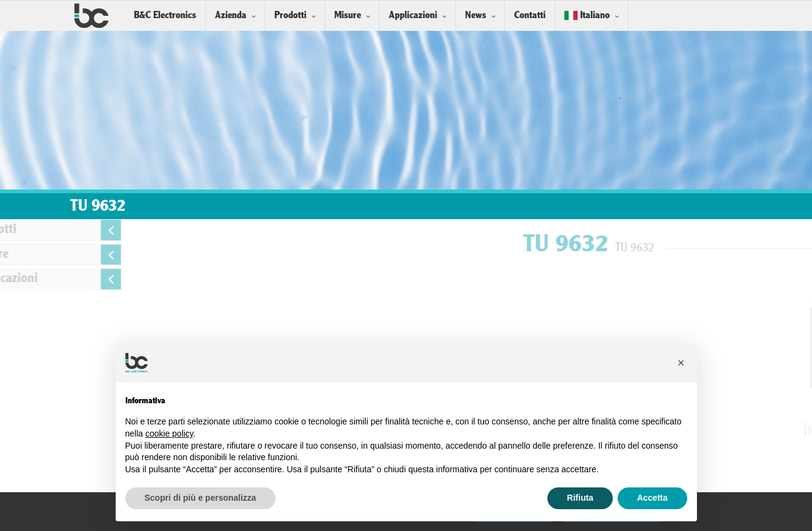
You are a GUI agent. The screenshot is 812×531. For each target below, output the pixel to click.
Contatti (530, 15)
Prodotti (290, 15)
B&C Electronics (165, 15)
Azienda (231, 15)
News (476, 15)
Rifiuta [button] (580, 498)
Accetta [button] (652, 498)
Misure (348, 15)
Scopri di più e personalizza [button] (200, 498)
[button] (681, 363)
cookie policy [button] (169, 434)
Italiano (587, 15)
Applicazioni (413, 15)
